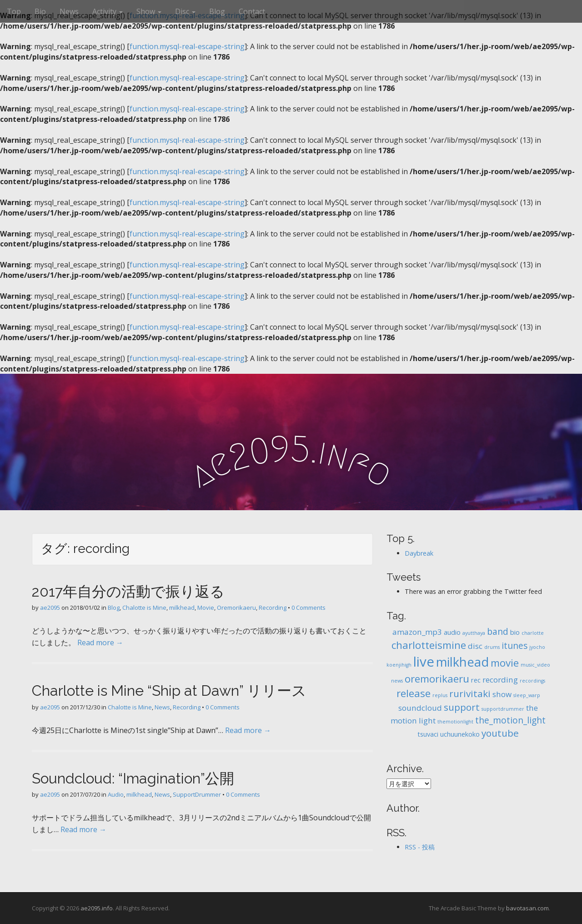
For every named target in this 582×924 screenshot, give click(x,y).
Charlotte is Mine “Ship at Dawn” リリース (169, 690)
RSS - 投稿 (420, 847)
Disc (185, 11)
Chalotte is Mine (144, 608)
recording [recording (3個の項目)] (500, 680)
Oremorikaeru (236, 608)
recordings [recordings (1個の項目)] (532, 681)
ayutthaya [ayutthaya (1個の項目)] (474, 633)
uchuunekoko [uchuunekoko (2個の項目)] (460, 734)
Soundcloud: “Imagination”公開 (133, 778)
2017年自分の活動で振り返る (128, 591)
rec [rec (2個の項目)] (476, 680)
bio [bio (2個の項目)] (515, 632)
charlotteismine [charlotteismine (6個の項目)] (429, 645)
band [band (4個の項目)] (498, 632)
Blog (217, 11)
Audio (116, 794)
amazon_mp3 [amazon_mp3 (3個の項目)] (417, 632)
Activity (108, 11)
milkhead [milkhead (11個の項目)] (462, 662)
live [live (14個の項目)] (424, 662)
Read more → (100, 643)
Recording (273, 608)
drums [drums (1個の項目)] (492, 647)
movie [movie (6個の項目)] (505, 663)
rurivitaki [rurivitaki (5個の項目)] (470, 693)
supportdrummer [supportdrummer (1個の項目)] (503, 709)
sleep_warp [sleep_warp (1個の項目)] (527, 695)
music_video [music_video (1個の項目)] (535, 665)
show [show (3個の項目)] (502, 694)
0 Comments (309, 608)
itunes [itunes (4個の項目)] (514, 646)
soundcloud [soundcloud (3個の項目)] (420, 708)
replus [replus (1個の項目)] (440, 695)
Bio (40, 11)
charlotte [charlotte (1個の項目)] (533, 633)
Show (149, 11)
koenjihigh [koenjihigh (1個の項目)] (399, 665)
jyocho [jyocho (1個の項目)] (537, 647)
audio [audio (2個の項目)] (452, 632)
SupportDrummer (197, 794)
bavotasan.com (527, 908)
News (69, 11)
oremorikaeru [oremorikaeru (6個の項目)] (437, 679)
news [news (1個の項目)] (397, 681)
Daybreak (419, 553)
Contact (252, 11)
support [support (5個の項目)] (462, 707)
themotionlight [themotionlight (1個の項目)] (455, 722)
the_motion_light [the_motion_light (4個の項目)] (510, 720)
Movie (206, 608)
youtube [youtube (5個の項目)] (500, 733)
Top (14, 11)
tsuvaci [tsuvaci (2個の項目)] (428, 734)
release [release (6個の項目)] (414, 693)
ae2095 (50, 608)
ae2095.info (97, 908)
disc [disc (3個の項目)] (475, 646)
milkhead (182, 608)
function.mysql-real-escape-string (187, 46)
